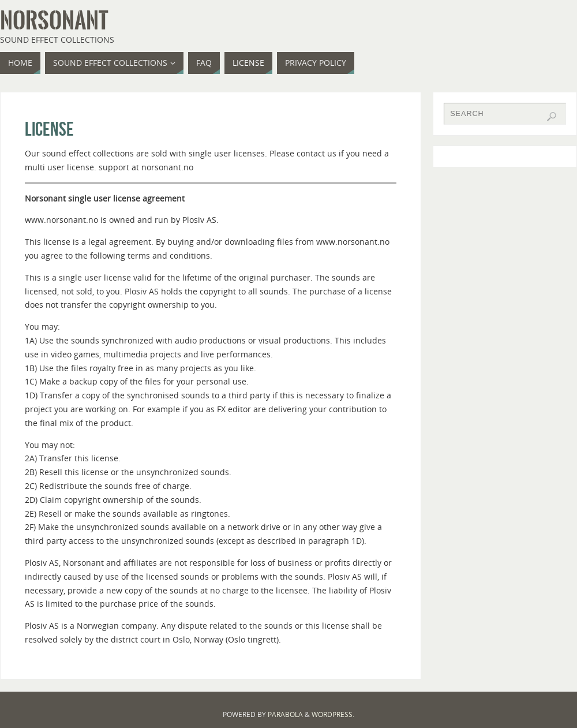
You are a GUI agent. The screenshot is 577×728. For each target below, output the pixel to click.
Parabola (285, 714)
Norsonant (54, 21)
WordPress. (333, 714)
